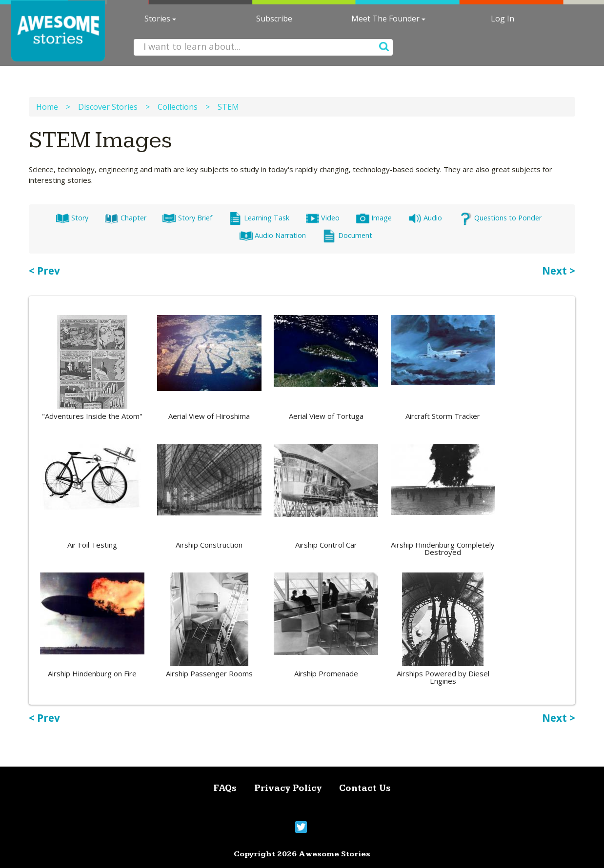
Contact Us (365, 788)
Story (72, 218)
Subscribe (274, 19)
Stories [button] (160, 19)
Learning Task (259, 218)
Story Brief (187, 218)
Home (47, 107)
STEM (228, 107)
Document (347, 235)
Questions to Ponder (500, 218)
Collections (178, 107)
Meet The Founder (388, 19)
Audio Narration (272, 235)
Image (374, 218)
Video (322, 218)
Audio (425, 218)
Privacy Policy (288, 788)
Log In (503, 19)
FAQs (225, 788)
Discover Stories (108, 107)
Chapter (125, 218)
